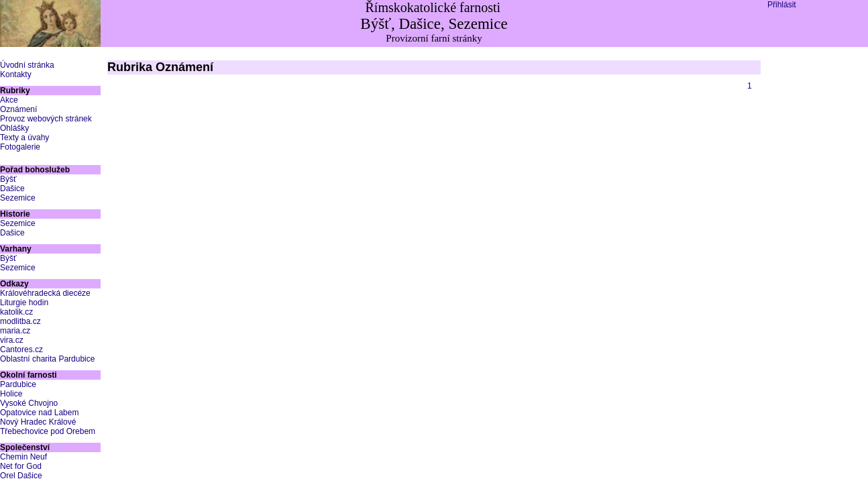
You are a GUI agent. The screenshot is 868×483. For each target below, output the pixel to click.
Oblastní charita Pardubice (47, 359)
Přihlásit (782, 5)
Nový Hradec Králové (38, 422)
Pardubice (18, 384)
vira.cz (12, 340)
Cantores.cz (21, 350)
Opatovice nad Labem (39, 413)
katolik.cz (16, 312)
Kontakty (16, 74)
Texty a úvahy (24, 138)
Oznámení (18, 109)
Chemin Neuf (23, 457)
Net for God (21, 466)
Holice (11, 394)
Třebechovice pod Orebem (48, 431)
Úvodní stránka (27, 65)
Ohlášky (14, 128)
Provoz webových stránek (46, 119)
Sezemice (18, 198)
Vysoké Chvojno (29, 403)
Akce (9, 100)
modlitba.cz (20, 321)
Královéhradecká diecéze (45, 293)
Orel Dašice (21, 476)
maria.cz (15, 331)
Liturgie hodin (24, 303)
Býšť (8, 179)
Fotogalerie (20, 147)
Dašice (12, 189)
